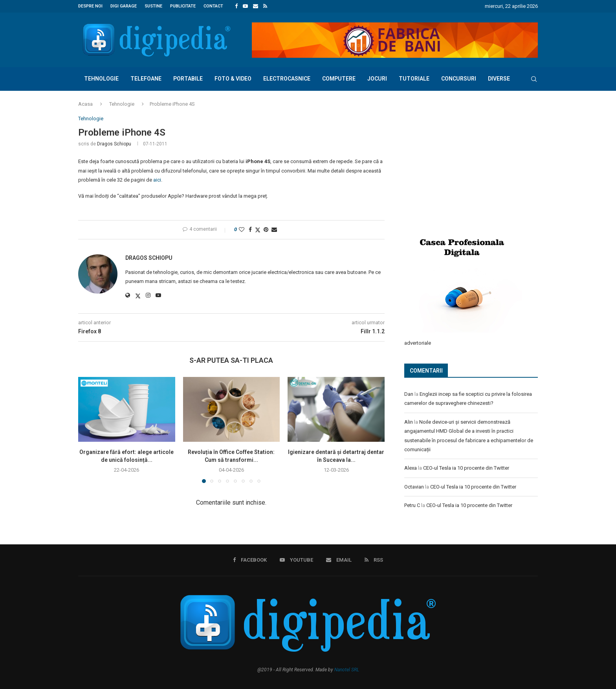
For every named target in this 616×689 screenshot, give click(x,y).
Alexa (411, 468)
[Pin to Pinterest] (266, 230)
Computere (339, 79)
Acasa (85, 104)
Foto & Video (233, 79)
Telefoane (146, 79)
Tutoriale (414, 79)
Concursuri (459, 79)
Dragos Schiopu (114, 144)
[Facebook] (236, 6)
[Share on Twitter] (258, 230)
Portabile (188, 79)
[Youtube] (245, 6)
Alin (409, 422)
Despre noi (90, 6)
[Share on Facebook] (250, 230)
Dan (409, 394)
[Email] (256, 6)
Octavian (414, 486)
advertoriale (418, 343)
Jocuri (377, 79)
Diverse (499, 79)
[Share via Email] (274, 230)
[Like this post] (242, 230)
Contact (213, 6)
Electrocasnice (287, 79)
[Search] (534, 79)
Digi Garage (124, 6)
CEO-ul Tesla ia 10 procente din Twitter (466, 468)
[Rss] (265, 6)
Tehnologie (101, 79)
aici (157, 180)
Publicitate (183, 6)
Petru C (412, 505)
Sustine (153, 6)
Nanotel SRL (347, 670)
